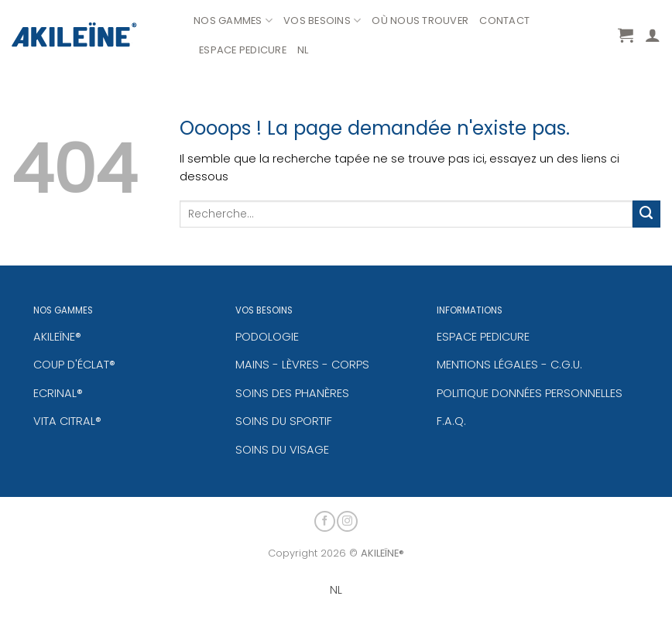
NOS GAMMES (233, 21)
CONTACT (504, 21)
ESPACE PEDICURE (243, 50)
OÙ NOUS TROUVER (420, 21)
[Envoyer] (646, 214)
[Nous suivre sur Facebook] (325, 519)
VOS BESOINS (322, 21)
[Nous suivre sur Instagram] (347, 519)
